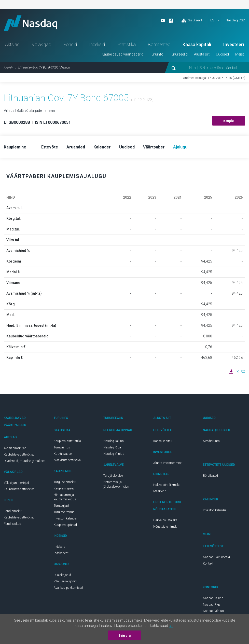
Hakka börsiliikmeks (167, 485)
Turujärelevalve (113, 476)
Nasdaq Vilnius (114, 454)
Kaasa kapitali (197, 44)
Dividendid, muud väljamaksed (25, 461)
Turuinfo (157, 54)
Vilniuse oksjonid (65, 581)
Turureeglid (179, 54)
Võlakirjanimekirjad (16, 483)
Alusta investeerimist (168, 463)
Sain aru (125, 636)
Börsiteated (159, 44)
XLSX (241, 372)
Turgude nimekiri (65, 482)
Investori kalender (65, 518)
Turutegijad (61, 506)
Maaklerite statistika (67, 460)
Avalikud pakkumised (68, 588)
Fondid (70, 44)
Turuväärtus (62, 447)
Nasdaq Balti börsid (216, 557)
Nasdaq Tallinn (114, 441)
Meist (240, 54)
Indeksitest (61, 553)
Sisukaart (192, 21)
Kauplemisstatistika (67, 441)
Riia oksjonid (62, 575)
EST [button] (213, 20)
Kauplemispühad (65, 525)
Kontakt (208, 564)
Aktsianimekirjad (15, 448)
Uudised (222, 54)
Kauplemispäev (64, 488)
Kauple (229, 121)
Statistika (127, 44)
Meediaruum (211, 441)
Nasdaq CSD (235, 20)
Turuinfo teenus (64, 512)
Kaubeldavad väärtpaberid (122, 54)
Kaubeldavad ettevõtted (19, 455)
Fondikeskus (12, 524)
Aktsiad (12, 44)
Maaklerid (160, 491)
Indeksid (97, 44)
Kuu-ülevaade (63, 454)
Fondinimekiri (13, 511)
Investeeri (234, 44)
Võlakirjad (41, 44)
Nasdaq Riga (112, 447)
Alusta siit (202, 54)
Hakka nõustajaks (165, 520)
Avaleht (9, 67)
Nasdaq (31, 23)
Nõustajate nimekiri (166, 527)
